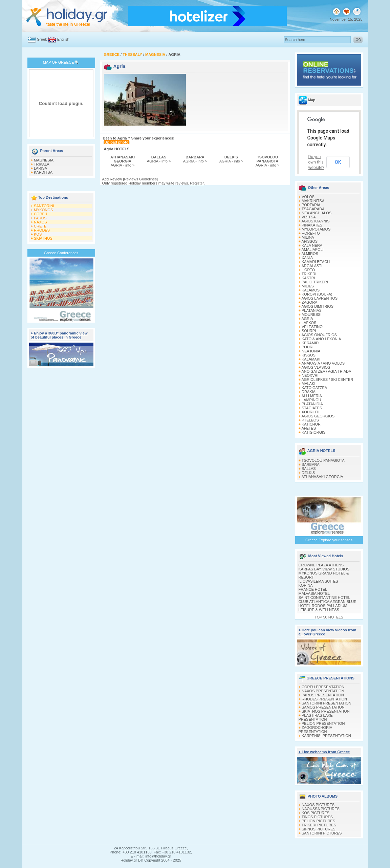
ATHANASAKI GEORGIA (322, 477)
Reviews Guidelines (140, 179)
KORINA (306, 585)
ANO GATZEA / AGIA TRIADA (326, 371)
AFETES (309, 428)
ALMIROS (310, 254)
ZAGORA (309, 302)
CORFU (40, 214)
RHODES (42, 230)
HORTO (308, 270)
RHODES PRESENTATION (324, 699)
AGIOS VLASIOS (316, 367)
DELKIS (308, 473)
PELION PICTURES (318, 821)
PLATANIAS (312, 310)
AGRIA (307, 319)
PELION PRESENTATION (323, 723)
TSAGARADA (313, 209)
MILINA (308, 237)
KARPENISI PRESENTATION (326, 736)
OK (338, 162)
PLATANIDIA (312, 404)
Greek (42, 39)
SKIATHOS (43, 238)
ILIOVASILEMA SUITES (318, 581)
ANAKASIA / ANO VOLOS (323, 363)
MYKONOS (43, 210)
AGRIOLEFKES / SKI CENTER (327, 379)
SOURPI (309, 331)
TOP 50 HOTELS (329, 617)
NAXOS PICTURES (318, 805)
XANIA (307, 258)
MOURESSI (312, 314)
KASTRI (308, 278)
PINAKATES (312, 225)
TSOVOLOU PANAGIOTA (323, 460)
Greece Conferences (61, 253)
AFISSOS (309, 241)
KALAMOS (311, 290)
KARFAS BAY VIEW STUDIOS (324, 569)
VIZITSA (309, 217)
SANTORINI (44, 206)
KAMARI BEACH (316, 262)
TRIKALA (42, 164)
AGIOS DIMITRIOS (317, 306)
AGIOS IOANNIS (315, 221)
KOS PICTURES (316, 813)
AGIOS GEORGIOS (318, 416)
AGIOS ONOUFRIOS (319, 335)
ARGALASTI (312, 266)
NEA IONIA (311, 351)
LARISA (40, 168)
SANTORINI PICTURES (322, 833)
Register (197, 183)
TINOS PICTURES (317, 817)
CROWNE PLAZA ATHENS (321, 565)
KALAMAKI (311, 359)
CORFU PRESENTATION (323, 687)
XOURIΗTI (311, 412)
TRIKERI (309, 274)
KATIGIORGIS (314, 432)
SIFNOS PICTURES (319, 829)
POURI (308, 347)
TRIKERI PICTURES (319, 825)
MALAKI (308, 384)
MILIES (308, 286)
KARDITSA (43, 172)
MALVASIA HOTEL (314, 593)
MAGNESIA (44, 160)
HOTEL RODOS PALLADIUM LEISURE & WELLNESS (323, 608)
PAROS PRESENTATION (323, 695)
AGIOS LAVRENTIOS (319, 298)
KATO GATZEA (314, 388)
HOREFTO (311, 233)
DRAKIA (309, 392)
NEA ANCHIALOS (317, 213)
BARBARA (311, 464)
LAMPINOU (311, 400)
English (63, 39)
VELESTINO (312, 327)
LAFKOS (309, 323)
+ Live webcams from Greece (324, 752)
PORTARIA (311, 205)
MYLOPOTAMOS (316, 229)
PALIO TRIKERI (315, 282)
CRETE (40, 226)
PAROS (40, 218)
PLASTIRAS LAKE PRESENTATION (316, 717)
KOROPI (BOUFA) (317, 294)
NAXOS (40, 222)
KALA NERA (312, 245)
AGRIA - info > (123, 161)
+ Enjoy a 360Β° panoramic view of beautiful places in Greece (59, 335)
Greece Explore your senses (329, 540)
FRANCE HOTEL (313, 589)
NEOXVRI (310, 375)
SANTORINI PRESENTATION (327, 703)
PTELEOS (310, 420)
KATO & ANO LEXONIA (321, 339)
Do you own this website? (316, 162)
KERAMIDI (311, 343)
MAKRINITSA (313, 201)
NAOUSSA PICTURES (321, 809)
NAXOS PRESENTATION (323, 691)
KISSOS (309, 355)
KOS (38, 234)
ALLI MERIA (312, 396)
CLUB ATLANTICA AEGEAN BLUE (328, 602)
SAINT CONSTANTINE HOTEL (324, 598)
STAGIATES (312, 408)
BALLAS (309, 469)
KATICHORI (312, 424)
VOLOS (308, 197)
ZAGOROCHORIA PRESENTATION (315, 730)
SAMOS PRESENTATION (323, 707)
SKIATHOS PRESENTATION (326, 711)
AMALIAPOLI (312, 249)
